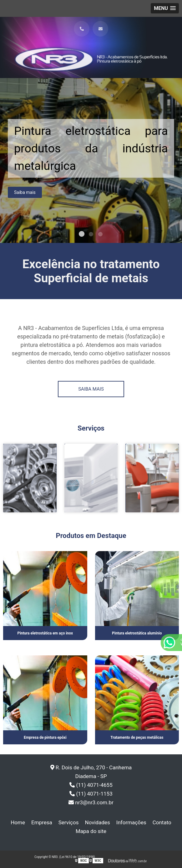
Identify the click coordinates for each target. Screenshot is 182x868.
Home (18, 822)
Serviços (69, 822)
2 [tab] (91, 235)
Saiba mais (25, 194)
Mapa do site (91, 831)
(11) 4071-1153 (91, 794)
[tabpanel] (91, 160)
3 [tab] (100, 235)
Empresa (42, 822)
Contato (162, 822)
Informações (131, 822)
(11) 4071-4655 (91, 785)
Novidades (98, 822)
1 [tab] (82, 235)
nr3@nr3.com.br (91, 802)
